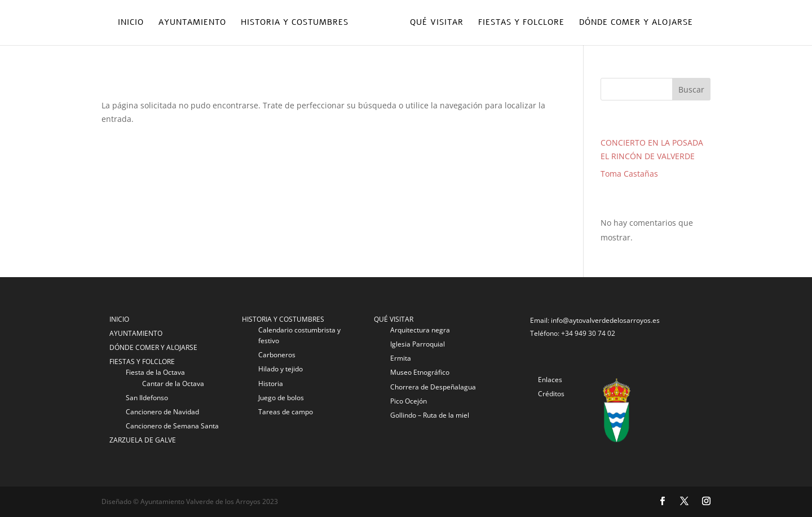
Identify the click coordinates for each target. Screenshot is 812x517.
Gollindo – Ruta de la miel (430, 415)
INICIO (119, 319)
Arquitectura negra (420, 330)
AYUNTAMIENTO (136, 333)
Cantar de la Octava (173, 384)
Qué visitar (437, 23)
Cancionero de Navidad (162, 412)
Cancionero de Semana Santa (172, 426)
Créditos (551, 394)
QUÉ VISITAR (394, 319)
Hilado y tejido (281, 369)
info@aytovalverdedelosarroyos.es (605, 320)
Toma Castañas (629, 174)
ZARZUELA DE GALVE (143, 440)
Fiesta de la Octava (155, 372)
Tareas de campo (286, 412)
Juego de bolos (281, 398)
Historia (271, 384)
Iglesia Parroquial (418, 344)
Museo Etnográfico (420, 372)
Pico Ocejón (409, 401)
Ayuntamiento (192, 23)
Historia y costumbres (295, 23)
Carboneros (277, 355)
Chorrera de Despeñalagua (433, 387)
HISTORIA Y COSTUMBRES (283, 319)
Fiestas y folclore (521, 23)
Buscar (691, 89)
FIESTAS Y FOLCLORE (142, 362)
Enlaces (550, 380)
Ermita (401, 358)
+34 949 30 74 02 (588, 333)
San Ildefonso (147, 398)
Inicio (131, 23)
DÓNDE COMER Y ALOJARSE (153, 347)
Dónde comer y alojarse (636, 23)
